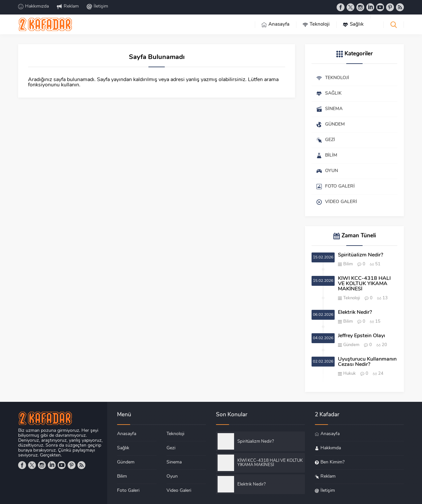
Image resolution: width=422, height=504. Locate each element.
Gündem (351, 345)
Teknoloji (352, 298)
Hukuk (349, 374)
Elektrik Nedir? (355, 312)
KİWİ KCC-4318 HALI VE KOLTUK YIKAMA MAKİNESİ (364, 284)
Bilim (348, 264)
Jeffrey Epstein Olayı (362, 336)
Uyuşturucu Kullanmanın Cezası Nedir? (367, 362)
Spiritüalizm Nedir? (361, 255)
